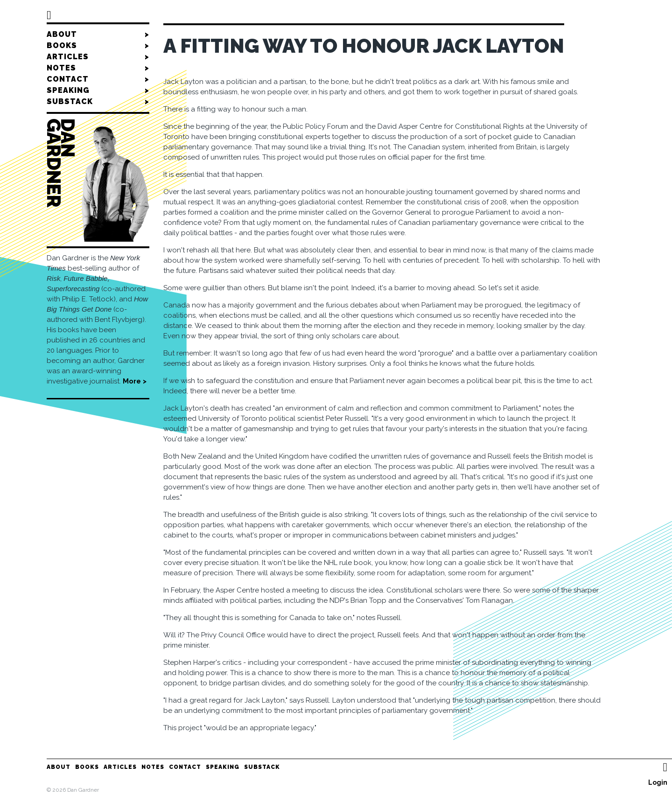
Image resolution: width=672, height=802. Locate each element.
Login (658, 782)
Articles (98, 57)
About (98, 35)
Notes (98, 68)
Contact (98, 79)
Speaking (98, 91)
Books (98, 46)
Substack (98, 102)
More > (135, 381)
